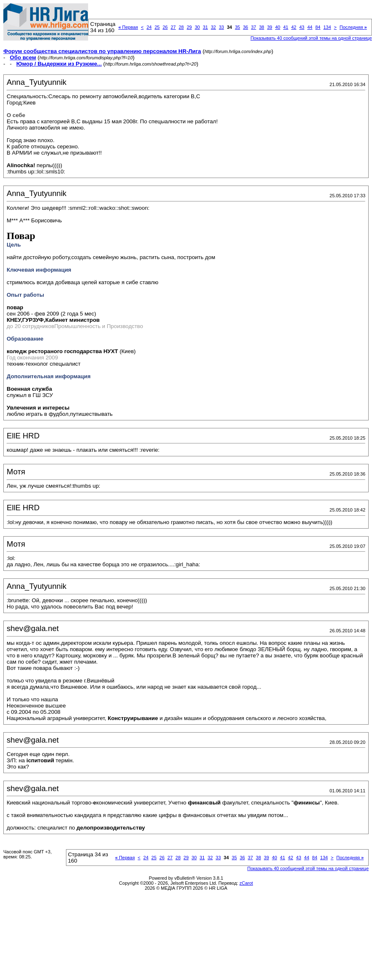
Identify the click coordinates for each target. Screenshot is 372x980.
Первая (128, 27)
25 (157, 27)
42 (294, 27)
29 (189, 27)
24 (149, 27)
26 (165, 27)
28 (181, 27)
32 (213, 27)
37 (253, 27)
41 (286, 27)
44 (310, 27)
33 (221, 27)
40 (278, 27)
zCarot (246, 883)
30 (197, 27)
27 (173, 27)
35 (238, 27)
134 (327, 27)
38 (261, 27)
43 (302, 27)
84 (318, 27)
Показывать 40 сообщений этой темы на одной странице (311, 38)
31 (205, 27)
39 (270, 27)
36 (245, 27)
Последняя (353, 27)
